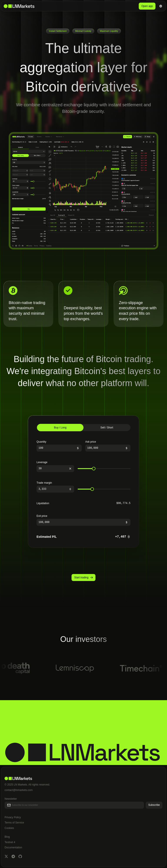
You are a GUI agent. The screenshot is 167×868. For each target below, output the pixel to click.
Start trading (83, 578)
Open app (147, 6)
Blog (7, 837)
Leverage (42, 462)
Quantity (41, 442)
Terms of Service (14, 823)
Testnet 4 (10, 842)
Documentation (13, 847)
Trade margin (44, 483)
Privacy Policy (13, 817)
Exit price (42, 516)
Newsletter (11, 799)
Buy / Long (60, 428)
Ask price (91, 442)
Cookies (9, 828)
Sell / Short (107, 428)
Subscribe (154, 805)
